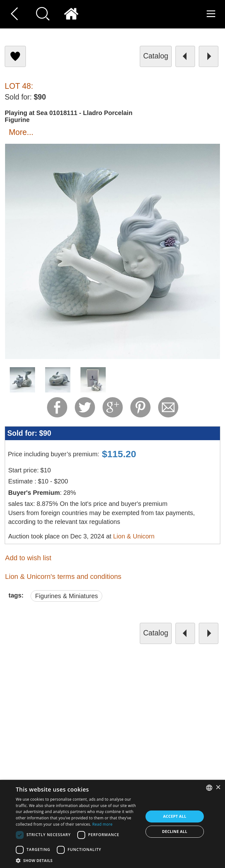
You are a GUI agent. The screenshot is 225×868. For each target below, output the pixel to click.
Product (130, 748)
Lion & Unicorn (134, 536)
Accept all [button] (175, 816)
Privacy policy (137, 715)
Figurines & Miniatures (66, 596)
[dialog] (112, 824)
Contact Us (134, 692)
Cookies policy (138, 726)
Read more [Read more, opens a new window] (102, 824)
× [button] (218, 788)
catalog (156, 56)
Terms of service (140, 704)
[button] (78, 860)
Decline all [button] (175, 832)
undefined (120, 766)
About (128, 737)
